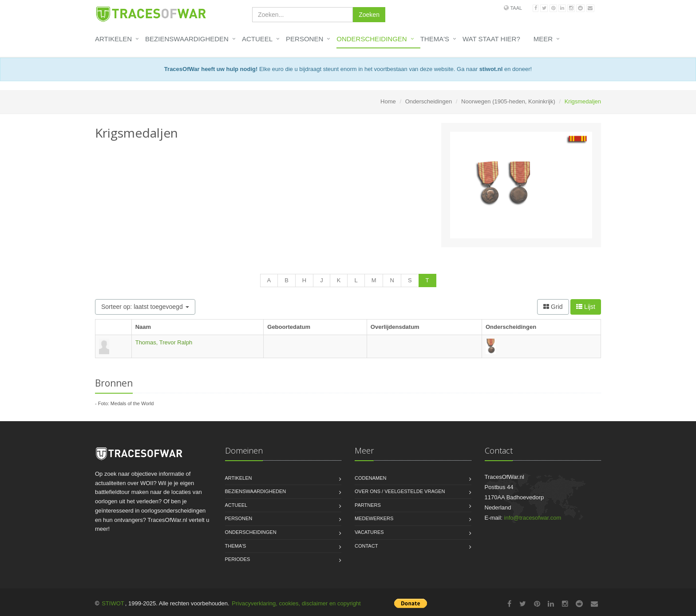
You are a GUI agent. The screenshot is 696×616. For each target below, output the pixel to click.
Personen (304, 39)
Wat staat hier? (491, 39)
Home (388, 101)
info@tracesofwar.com (533, 518)
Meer (543, 39)
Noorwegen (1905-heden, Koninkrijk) (508, 101)
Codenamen (371, 478)
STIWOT (113, 603)
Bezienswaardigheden (187, 39)
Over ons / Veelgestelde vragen (400, 491)
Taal (516, 8)
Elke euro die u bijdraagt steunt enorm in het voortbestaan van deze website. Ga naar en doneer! (348, 69)
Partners (368, 505)
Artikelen (113, 39)
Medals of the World (132, 403)
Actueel (257, 39)
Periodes (238, 559)
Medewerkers (374, 518)
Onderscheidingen (372, 39)
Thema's (435, 39)
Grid (553, 307)
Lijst (586, 307)
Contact (366, 546)
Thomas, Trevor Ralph (164, 342)
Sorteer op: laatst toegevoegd (145, 307)
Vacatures (369, 532)
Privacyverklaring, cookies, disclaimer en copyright (296, 603)
